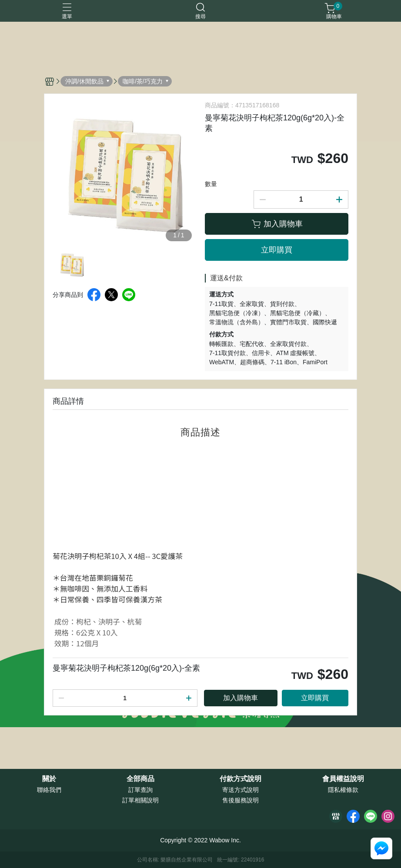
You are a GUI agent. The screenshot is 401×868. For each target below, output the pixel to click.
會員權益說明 (343, 779)
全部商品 (140, 779)
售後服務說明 (241, 800)
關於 (49, 779)
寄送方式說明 (241, 790)
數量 (211, 184)
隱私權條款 (343, 790)
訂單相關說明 (140, 800)
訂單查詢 (140, 790)
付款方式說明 (241, 779)
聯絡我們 (49, 790)
